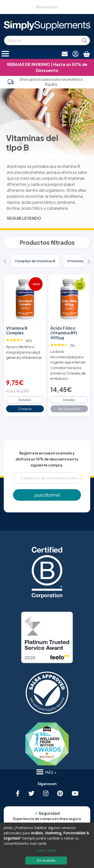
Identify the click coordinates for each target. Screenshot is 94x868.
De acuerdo (46, 860)
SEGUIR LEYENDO (24, 218)
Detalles (25, 400)
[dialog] (47, 845)
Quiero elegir (46, 850)
